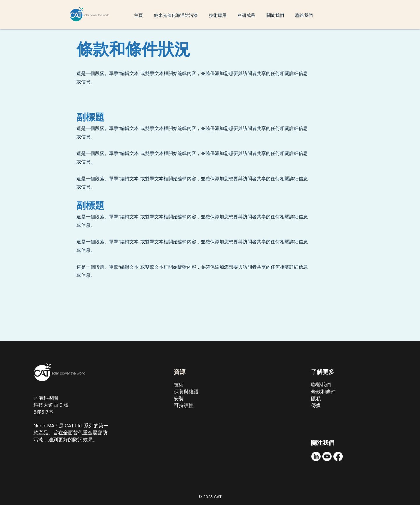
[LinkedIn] (316, 456)
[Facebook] (338, 456)
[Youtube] (327, 456)
